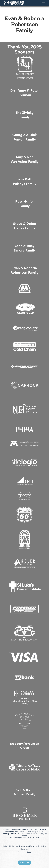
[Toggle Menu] (43, 3)
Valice (29, 852)
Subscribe (24, 863)
